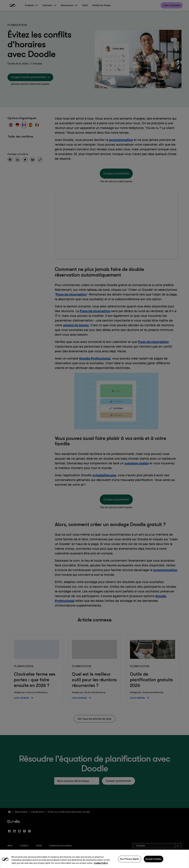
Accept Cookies (153, 862)
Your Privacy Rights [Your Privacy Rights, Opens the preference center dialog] (130, 862)
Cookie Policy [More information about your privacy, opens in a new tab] (101, 866)
